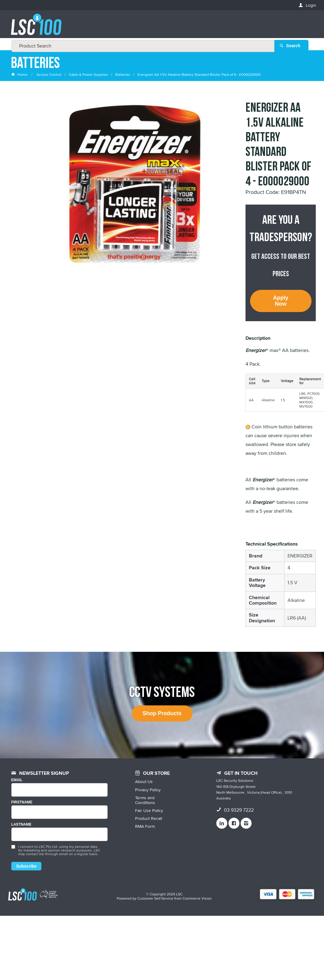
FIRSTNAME (22, 802)
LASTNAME (21, 825)
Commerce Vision (197, 898)
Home (20, 74)
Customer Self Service (155, 898)
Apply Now (281, 301)
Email (17, 780)
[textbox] (160, 27)
